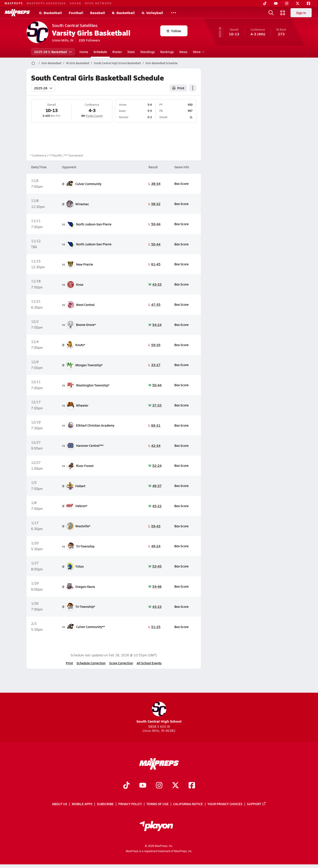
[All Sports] (174, 13)
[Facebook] (308, 3)
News (183, 52)
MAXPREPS (14, 3)
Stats (131, 52)
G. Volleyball (152, 13)
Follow (174, 31)
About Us (60, 804)
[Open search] (271, 13)
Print (69, 663)
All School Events (149, 663)
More (198, 52)
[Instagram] (287, 3)
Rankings (167, 52)
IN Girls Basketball (78, 63)
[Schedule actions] (193, 88)
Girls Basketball (51, 63)
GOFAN (75, 3)
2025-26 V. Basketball (53, 52)
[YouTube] (276, 3)
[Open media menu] (283, 13)
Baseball (98, 13)
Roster (117, 52)
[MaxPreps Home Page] (33, 63)
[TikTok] (265, 3)
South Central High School (159, 713)
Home (84, 52)
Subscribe (105, 804)
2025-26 (43, 88)
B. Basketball (123, 13)
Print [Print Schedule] (178, 88)
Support (256, 804)
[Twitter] (298, 3)
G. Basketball (51, 13)
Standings (148, 52)
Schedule (100, 52)
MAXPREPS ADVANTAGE (46, 3)
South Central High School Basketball (117, 63)
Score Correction (121, 663)
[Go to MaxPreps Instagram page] (159, 786)
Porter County (94, 116)
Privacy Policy (130, 804)
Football (76, 13)
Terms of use (158, 804)
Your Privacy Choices (225, 804)
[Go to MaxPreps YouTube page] (143, 786)
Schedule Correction (91, 663)
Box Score (181, 183)
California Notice (188, 804)
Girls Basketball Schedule (161, 63)
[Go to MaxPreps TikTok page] (126, 786)
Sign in (301, 13)
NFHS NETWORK (98, 3)
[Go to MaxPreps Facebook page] (192, 786)
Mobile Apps (82, 804)
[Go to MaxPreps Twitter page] (175, 786)
